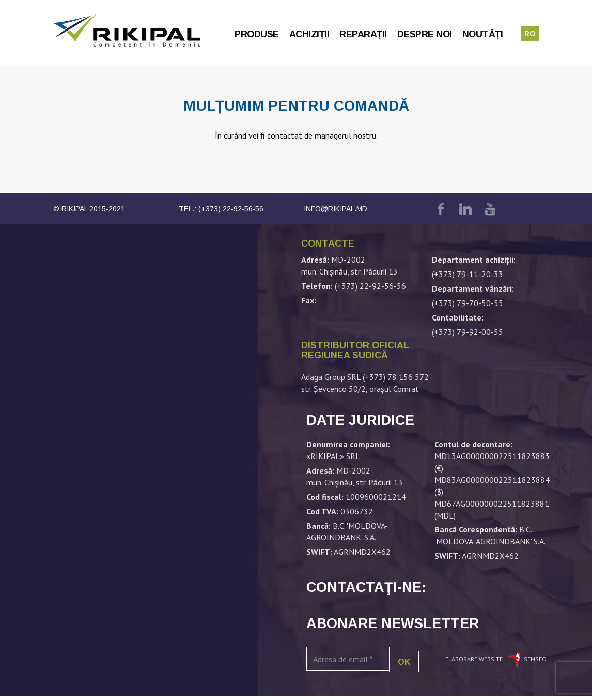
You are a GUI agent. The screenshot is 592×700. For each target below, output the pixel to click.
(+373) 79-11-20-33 (468, 274)
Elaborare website (475, 659)
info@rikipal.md (336, 209)
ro (530, 34)
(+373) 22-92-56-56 (231, 209)
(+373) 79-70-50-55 (468, 303)
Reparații (363, 34)
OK (404, 662)
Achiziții (309, 34)
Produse (257, 34)
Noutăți (483, 34)
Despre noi (425, 34)
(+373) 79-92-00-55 (468, 332)
